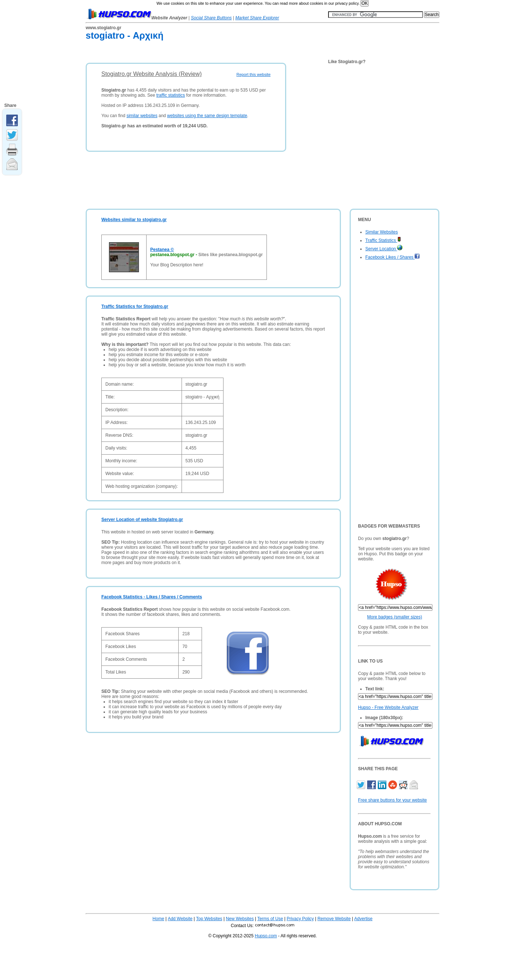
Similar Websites (382, 232)
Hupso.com (266, 936)
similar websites (142, 116)
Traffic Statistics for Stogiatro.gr (135, 306)
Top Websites (209, 919)
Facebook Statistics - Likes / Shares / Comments (152, 597)
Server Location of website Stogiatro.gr (142, 520)
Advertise (363, 919)
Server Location (384, 249)
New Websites (240, 919)
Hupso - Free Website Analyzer (388, 707)
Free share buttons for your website (392, 800)
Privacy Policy (300, 919)
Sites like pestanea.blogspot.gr (231, 255)
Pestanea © (162, 250)
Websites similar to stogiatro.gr (134, 220)
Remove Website (334, 919)
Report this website (253, 74)
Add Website (180, 919)
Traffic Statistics (383, 240)
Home (158, 919)
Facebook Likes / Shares (393, 257)
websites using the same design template (207, 116)
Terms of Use (270, 919)
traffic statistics (171, 95)
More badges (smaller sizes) (395, 617)
